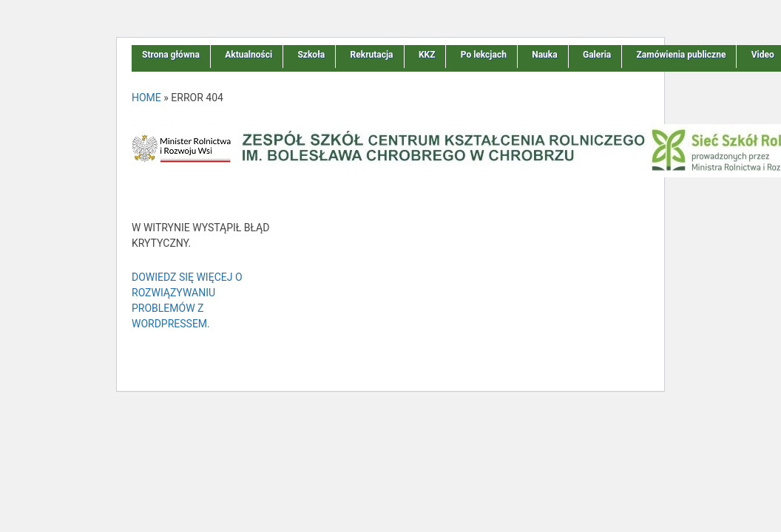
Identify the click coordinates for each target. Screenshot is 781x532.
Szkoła (311, 55)
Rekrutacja (372, 55)
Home (146, 98)
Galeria (597, 55)
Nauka (544, 55)
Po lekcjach (484, 55)
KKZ (427, 55)
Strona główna (171, 55)
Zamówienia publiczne (682, 55)
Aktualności (248, 55)
